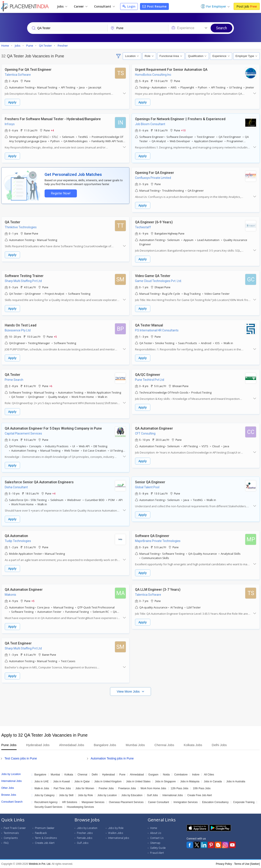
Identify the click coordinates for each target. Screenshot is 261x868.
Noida (166, 775)
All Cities (209, 775)
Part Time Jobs (62, 788)
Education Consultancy (215, 802)
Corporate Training (244, 802)
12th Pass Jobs (180, 788)
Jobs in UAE (42, 781)
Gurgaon (153, 775)
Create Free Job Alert (200, 795)
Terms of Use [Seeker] (247, 864)
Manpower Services (93, 802)
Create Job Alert (45, 843)
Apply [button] (12, 102)
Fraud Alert (157, 853)
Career (81, 6)
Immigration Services (186, 802)
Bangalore (40, 775)
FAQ (6, 843)
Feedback (41, 833)
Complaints (11, 838)
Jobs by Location (107, 795)
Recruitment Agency (46, 802)
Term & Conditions (46, 838)
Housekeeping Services (80, 807)
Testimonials (11, 833)
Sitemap (155, 843)
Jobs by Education (132, 795)
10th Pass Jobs (202, 788)
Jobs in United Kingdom (108, 781)
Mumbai (55, 775)
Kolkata (69, 775)
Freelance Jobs (127, 788)
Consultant (104, 6)
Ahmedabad (137, 775)
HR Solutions (70, 802)
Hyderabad (108, 775)
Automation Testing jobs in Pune (112, 758)
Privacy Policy (224, 864)
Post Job (247, 6)
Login (129, 6)
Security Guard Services (48, 807)
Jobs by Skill (66, 795)
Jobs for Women (85, 788)
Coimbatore (181, 775)
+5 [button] (55, 337)
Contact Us (157, 838)
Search (221, 28)
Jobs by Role (85, 795)
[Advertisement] (130, 709)
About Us (156, 833)
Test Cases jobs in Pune (21, 758)
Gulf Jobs (152, 795)
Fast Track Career (15, 828)
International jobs (119, 838)
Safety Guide (158, 848)
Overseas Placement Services (126, 802)
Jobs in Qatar (82, 781)
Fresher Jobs (106, 788)
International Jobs (173, 795)
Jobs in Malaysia (190, 781)
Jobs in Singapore (165, 781)
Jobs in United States (138, 781)
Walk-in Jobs (42, 788)
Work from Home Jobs (153, 788)
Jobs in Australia (236, 781)
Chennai (82, 775)
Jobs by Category (44, 795)
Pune (122, 775)
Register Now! (61, 193)
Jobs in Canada (213, 781)
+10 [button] (183, 130)
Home (154, 828)
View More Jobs (129, 691)
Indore (196, 775)
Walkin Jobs (116, 833)
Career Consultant (158, 802)
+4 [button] (52, 130)
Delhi (95, 775)
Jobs (62, 6)
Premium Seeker (45, 828)
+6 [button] (51, 386)
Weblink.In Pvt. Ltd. (40, 864)
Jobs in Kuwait (61, 781)
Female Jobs (85, 838)
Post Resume (154, 6)
